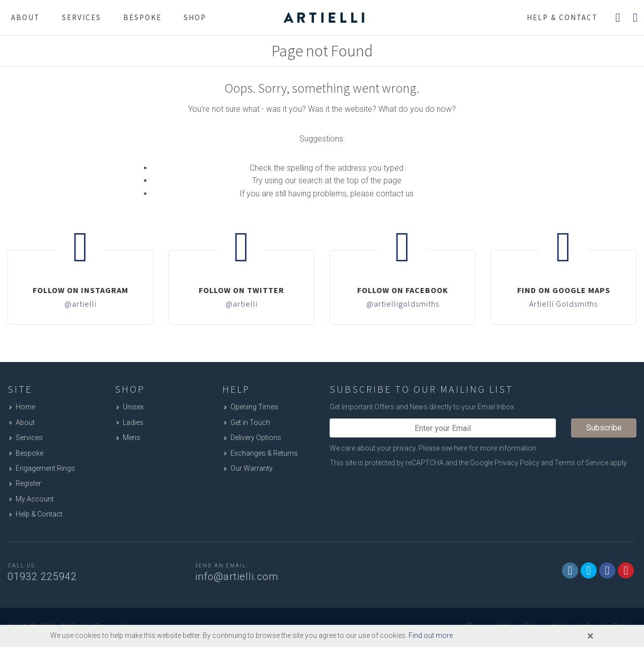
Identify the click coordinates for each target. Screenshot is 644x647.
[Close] (590, 636)
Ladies (133, 422)
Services (82, 17)
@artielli (80, 304)
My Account (35, 499)
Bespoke (142, 17)
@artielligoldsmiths (403, 304)
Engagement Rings (45, 468)
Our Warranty (252, 468)
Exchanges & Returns (264, 453)
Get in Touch (250, 422)
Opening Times (254, 407)
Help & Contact (39, 514)
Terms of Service (581, 463)
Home (25, 407)
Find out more (431, 635)
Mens (132, 438)
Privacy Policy (517, 463)
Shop (195, 17)
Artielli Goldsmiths (563, 304)
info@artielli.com (237, 577)
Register (28, 483)
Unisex (133, 407)
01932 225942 (42, 577)
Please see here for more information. (478, 448)
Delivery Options (256, 438)
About (25, 17)
